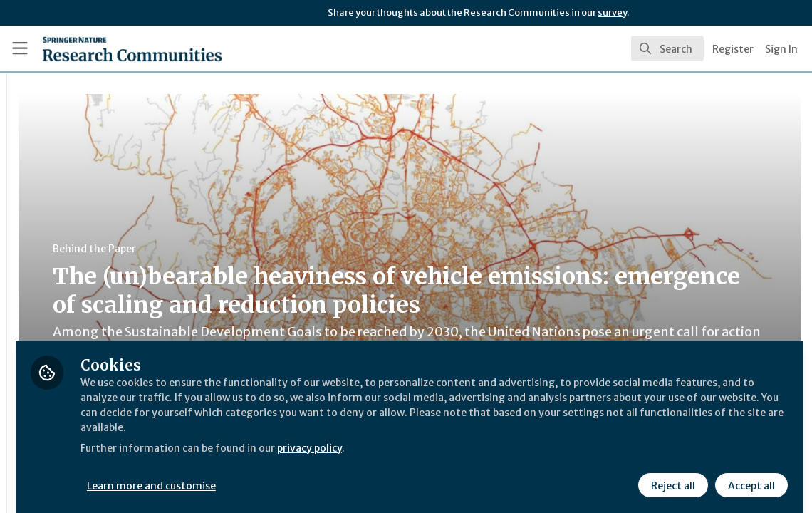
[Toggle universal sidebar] (20, 48)
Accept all (749, 475)
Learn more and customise (328, 475)
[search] (667, 48)
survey (612, 12)
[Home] (109, 48)
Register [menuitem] (733, 49)
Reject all (671, 475)
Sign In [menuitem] (781, 49)
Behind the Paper (270, 249)
